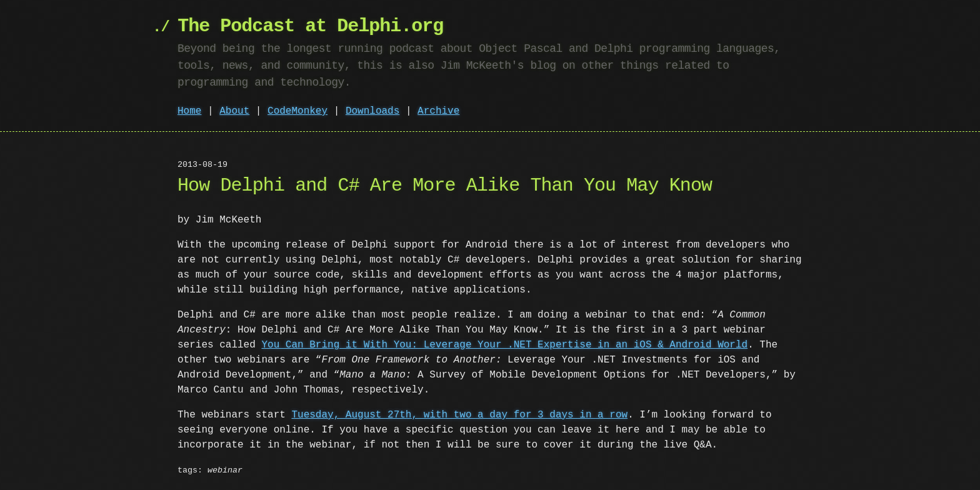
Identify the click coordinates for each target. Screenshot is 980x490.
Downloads (372, 111)
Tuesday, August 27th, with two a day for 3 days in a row (459, 415)
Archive (438, 111)
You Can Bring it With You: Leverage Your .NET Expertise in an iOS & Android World (504, 345)
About (234, 111)
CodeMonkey (297, 111)
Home (189, 111)
